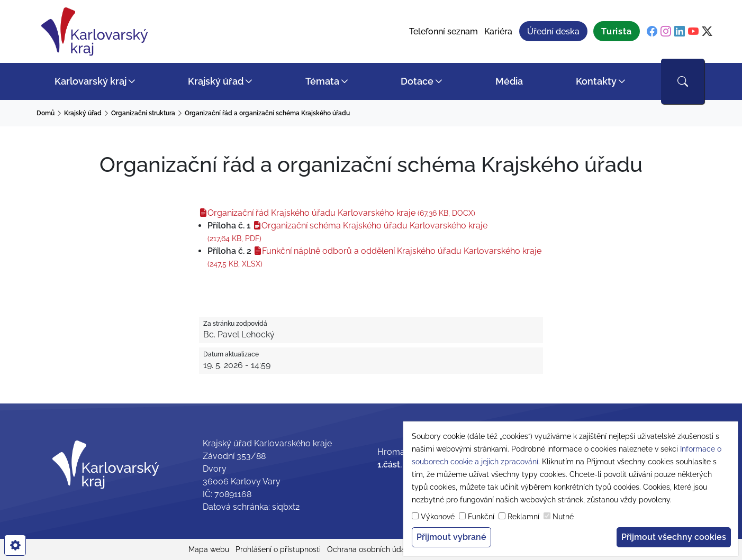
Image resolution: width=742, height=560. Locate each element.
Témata (322, 81)
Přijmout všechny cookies (674, 537)
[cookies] (15, 545)
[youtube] (693, 32)
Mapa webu (209, 549)
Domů (46, 113)
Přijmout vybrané (451, 537)
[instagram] (666, 32)
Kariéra (498, 31)
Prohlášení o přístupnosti (278, 549)
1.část (389, 465)
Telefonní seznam (444, 31)
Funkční (481, 517)
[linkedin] (680, 32)
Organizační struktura (143, 113)
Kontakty (596, 81)
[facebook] (652, 32)
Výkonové (438, 517)
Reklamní (523, 517)
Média (509, 81)
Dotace (417, 81)
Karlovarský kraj (91, 81)
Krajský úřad (216, 81)
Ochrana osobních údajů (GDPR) (382, 549)
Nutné (563, 517)
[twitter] (707, 32)
